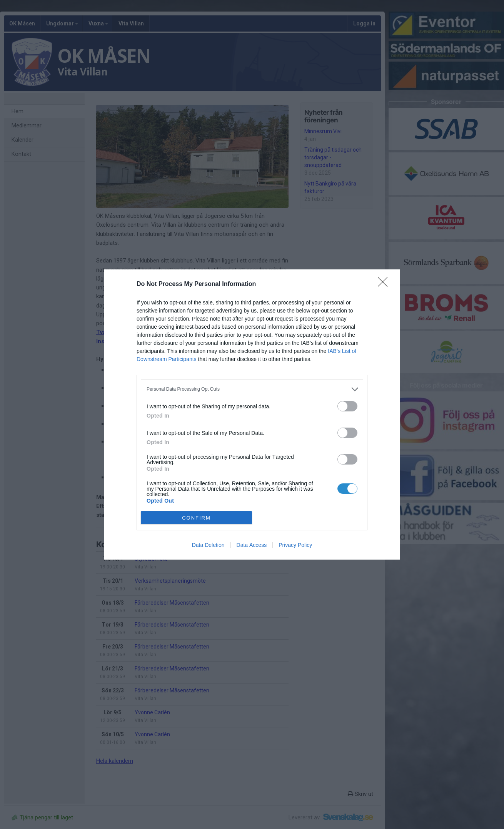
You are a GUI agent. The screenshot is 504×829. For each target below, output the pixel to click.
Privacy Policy (295, 545)
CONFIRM (196, 518)
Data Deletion (208, 545)
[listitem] (252, 389)
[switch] (347, 406)
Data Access (252, 545)
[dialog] (252, 414)
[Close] (385, 284)
